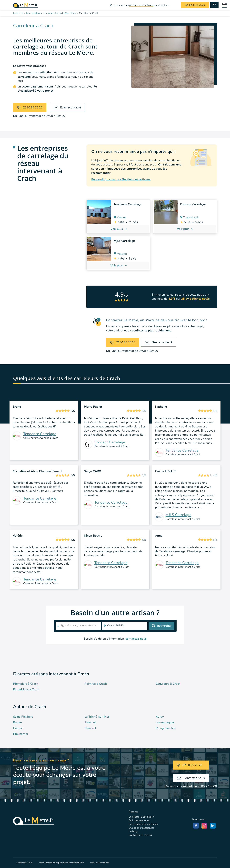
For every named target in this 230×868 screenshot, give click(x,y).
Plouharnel (21, 734)
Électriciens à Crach (26, 689)
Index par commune (100, 863)
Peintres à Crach (96, 684)
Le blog (133, 831)
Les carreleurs (34, 13)
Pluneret (90, 728)
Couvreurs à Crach (168, 684)
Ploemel (90, 722)
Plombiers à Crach (26, 684)
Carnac (18, 728)
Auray (160, 717)
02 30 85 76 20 (30, 107)
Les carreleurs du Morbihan (60, 13)
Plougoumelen (166, 728)
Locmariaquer (165, 722)
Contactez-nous (191, 778)
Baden (17, 722)
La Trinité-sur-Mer (97, 717)
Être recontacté (67, 107)
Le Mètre (18, 13)
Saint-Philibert (23, 717)
